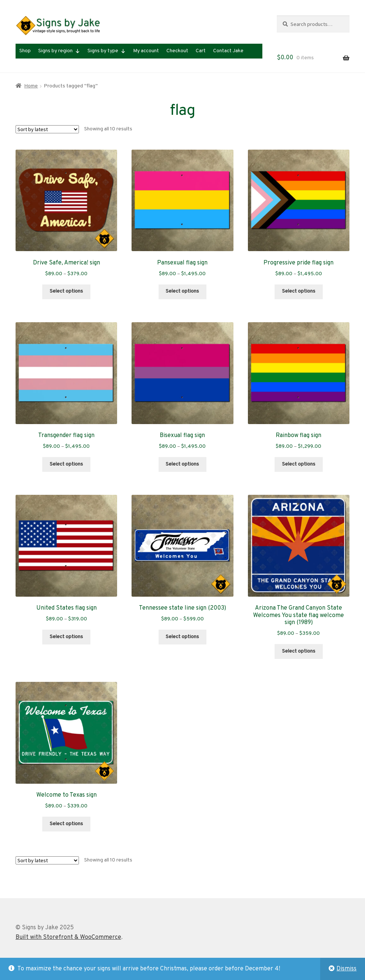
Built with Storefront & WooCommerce (68, 937)
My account (146, 51)
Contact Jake (228, 51)
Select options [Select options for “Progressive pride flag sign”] (299, 291)
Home (31, 86)
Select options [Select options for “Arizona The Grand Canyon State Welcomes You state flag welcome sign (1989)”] (299, 651)
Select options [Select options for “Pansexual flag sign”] (182, 291)
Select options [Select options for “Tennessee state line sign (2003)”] (182, 637)
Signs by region (59, 51)
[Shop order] (47, 129)
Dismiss (346, 969)
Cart (201, 51)
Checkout (177, 51)
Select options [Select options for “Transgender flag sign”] (66, 464)
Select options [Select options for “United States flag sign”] (66, 637)
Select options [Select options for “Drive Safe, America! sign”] (66, 291)
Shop (25, 51)
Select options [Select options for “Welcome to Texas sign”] (66, 824)
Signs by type (107, 51)
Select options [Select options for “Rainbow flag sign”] (299, 464)
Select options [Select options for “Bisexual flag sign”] (182, 464)
